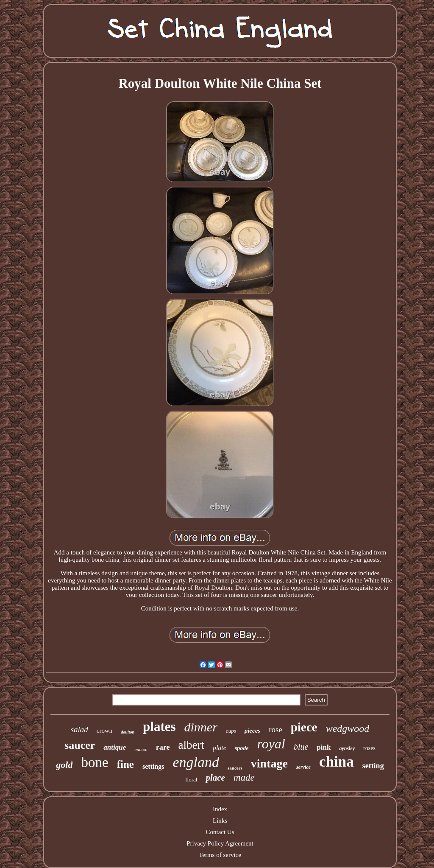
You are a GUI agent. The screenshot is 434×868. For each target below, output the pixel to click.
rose (275, 729)
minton (141, 749)
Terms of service (220, 855)
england (196, 762)
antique (115, 747)
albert (191, 745)
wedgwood (348, 728)
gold (64, 765)
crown (105, 731)
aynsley (347, 748)
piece (304, 727)
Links (220, 820)
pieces (252, 731)
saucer (80, 745)
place (215, 778)
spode (242, 748)
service (303, 767)
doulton (128, 732)
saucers (235, 768)
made (244, 777)
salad (79, 729)
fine (125, 764)
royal (271, 744)
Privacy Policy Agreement (220, 843)
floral (191, 780)
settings (153, 766)
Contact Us (220, 832)
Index (220, 809)
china (337, 762)
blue (301, 747)
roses (369, 748)
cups (231, 731)
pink (324, 747)
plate (220, 748)
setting (373, 766)
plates (159, 727)
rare (163, 747)
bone (95, 762)
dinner (201, 727)
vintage (269, 763)
